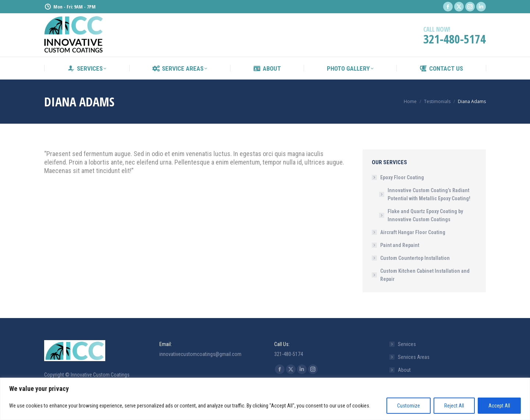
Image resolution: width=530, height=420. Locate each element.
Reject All (454, 406)
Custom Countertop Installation (415, 258)
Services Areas (414, 357)
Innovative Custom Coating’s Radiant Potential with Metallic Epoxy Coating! (429, 194)
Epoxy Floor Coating (398, 177)
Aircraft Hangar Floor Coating (413, 232)
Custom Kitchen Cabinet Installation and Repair (425, 275)
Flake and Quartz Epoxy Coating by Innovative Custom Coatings (425, 215)
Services (407, 344)
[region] (265, 399)
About (404, 370)
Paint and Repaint (400, 245)
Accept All (499, 406)
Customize (409, 406)
